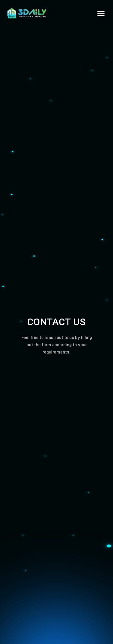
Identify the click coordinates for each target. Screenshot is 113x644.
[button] (101, 13)
